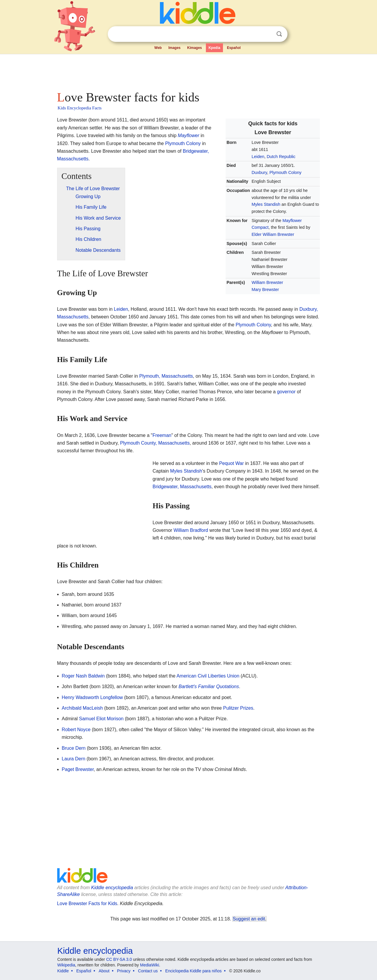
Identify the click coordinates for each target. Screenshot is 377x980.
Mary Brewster (265, 290)
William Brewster (267, 282)
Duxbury (259, 172)
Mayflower (189, 135)
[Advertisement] (188, 71)
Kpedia (214, 48)
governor (286, 392)
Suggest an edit (249, 919)
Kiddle (63, 971)
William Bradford (191, 530)
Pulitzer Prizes (238, 708)
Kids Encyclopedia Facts (80, 108)
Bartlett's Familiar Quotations (209, 687)
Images (175, 48)
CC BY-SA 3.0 (119, 959)
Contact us (148, 971)
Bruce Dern (74, 748)
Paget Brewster (78, 769)
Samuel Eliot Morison (101, 719)
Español (234, 48)
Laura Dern (74, 759)
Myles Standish (266, 204)
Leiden (258, 157)
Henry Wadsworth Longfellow (92, 697)
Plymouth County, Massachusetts (155, 443)
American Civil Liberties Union (208, 676)
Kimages (194, 48)
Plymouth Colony (286, 172)
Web (158, 48)
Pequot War (232, 463)
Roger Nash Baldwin (83, 676)
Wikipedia (66, 965)
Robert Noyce (76, 730)
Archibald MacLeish (82, 708)
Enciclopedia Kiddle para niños (193, 971)
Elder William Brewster (273, 234)
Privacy (124, 971)
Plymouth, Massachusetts (166, 376)
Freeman (162, 435)
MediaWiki (150, 965)
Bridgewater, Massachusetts (182, 487)
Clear (267, 34)
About (104, 971)
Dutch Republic (281, 157)
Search (279, 34)
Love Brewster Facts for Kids (87, 903)
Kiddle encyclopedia (112, 888)
